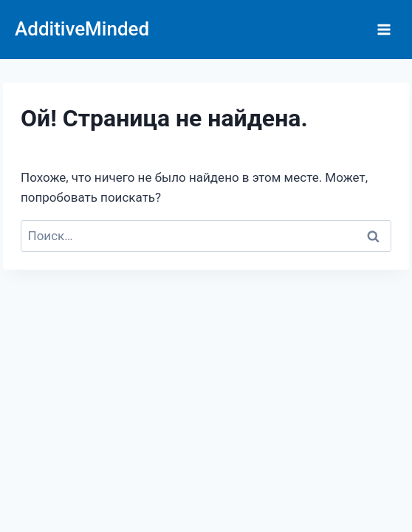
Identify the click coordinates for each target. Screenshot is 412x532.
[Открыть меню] (384, 29)
